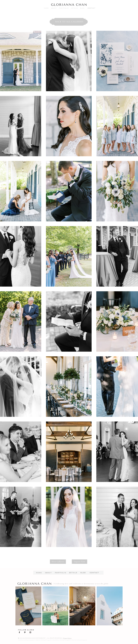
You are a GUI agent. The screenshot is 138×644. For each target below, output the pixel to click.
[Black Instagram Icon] (30, 632)
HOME (48, 8)
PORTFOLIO (64, 8)
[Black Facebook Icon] (19, 632)
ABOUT (55, 8)
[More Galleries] (58, 562)
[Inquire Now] (80, 562)
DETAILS (74, 8)
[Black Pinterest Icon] (25, 632)
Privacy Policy (67, 638)
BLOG (85, 573)
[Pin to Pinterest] (21, 36)
